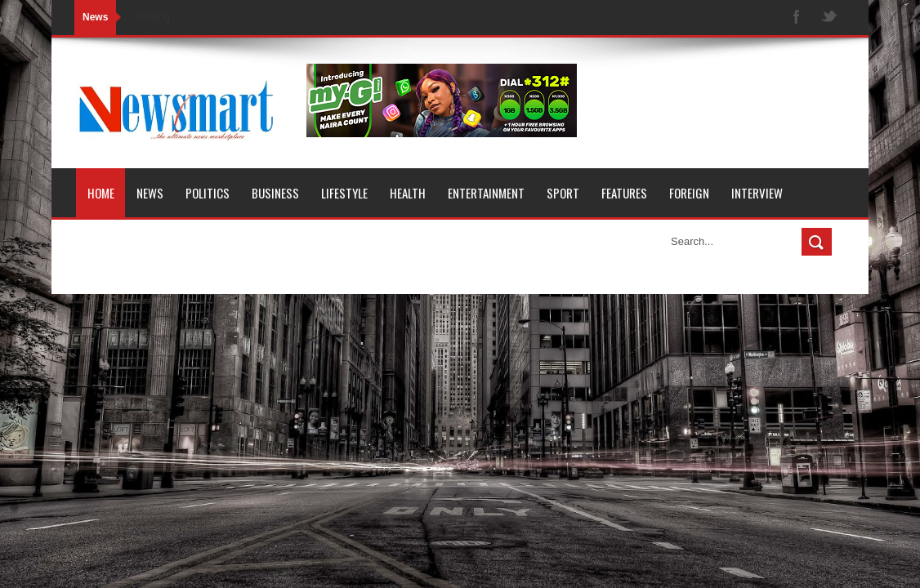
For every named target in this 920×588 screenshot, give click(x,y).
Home (101, 193)
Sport (563, 193)
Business (275, 193)
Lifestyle (344, 193)
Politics (208, 193)
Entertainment (486, 193)
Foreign (689, 193)
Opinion (107, 242)
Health (408, 193)
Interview (757, 193)
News (150, 193)
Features (624, 193)
